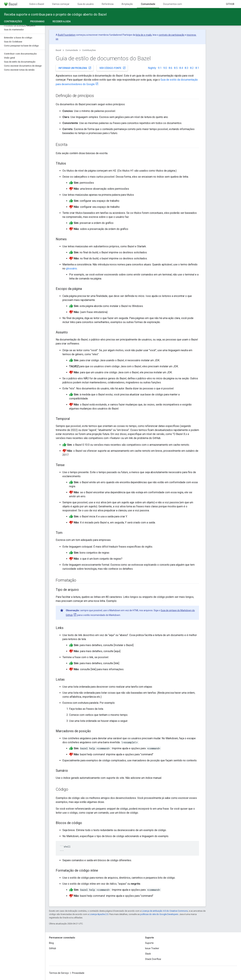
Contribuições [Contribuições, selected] (13, 21)
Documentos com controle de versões (183, 4)
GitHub (230, 4)
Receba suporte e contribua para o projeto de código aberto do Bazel (55, 14)
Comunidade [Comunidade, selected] (148, 4)
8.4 (181, 68)
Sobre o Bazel (37, 4)
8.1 (197, 68)
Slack (148, 954)
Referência (108, 4)
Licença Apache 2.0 (99, 914)
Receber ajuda (62, 21)
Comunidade (72, 50)
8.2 (192, 68)
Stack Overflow (153, 959)
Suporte (149, 943)
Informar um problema (75, 68)
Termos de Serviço (59, 973)
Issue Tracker (152, 948)
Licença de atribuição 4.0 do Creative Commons (165, 911)
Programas (37, 21)
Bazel (58, 50)
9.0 (165, 68)
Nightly (152, 68)
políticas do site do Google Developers (159, 914)
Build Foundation (67, 35)
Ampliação (127, 4)
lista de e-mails (144, 35)
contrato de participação (172, 35)
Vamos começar (61, 4)
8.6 (170, 68)
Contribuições (89, 50)
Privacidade (78, 973)
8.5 (176, 68)
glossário (71, 268)
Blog (51, 943)
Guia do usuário (86, 4)
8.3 (187, 68)
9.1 (160, 68)
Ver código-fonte (113, 68)
